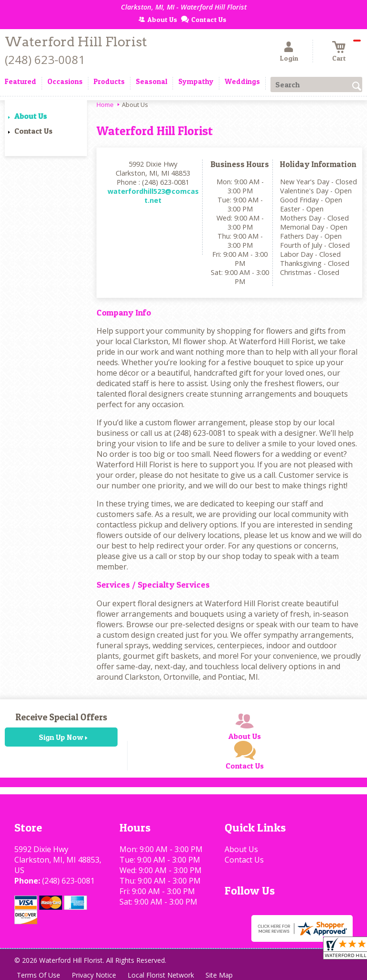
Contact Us (33, 131)
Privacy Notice (94, 975)
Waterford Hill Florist (76, 42)
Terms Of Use (38, 975)
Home (105, 105)
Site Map (219, 975)
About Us (31, 116)
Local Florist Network (161, 975)
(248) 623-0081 (45, 59)
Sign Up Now (61, 737)
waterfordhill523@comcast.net (153, 196)
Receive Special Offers (61, 717)
